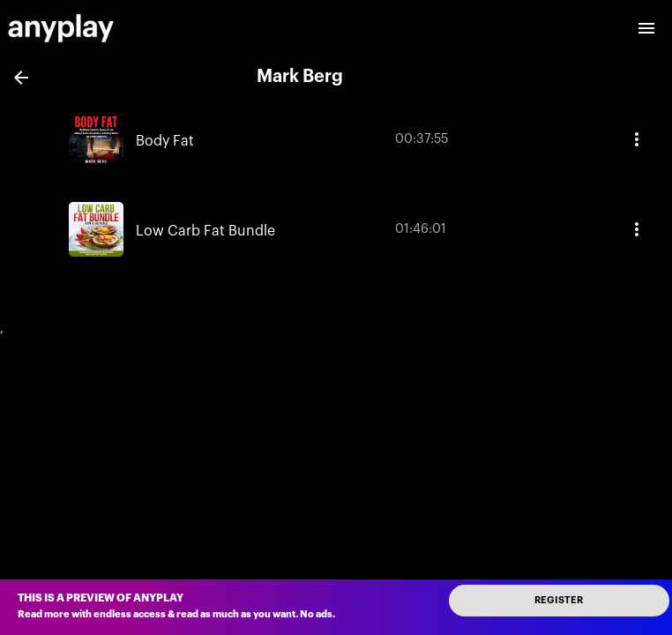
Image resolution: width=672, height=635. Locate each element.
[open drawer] (646, 28)
